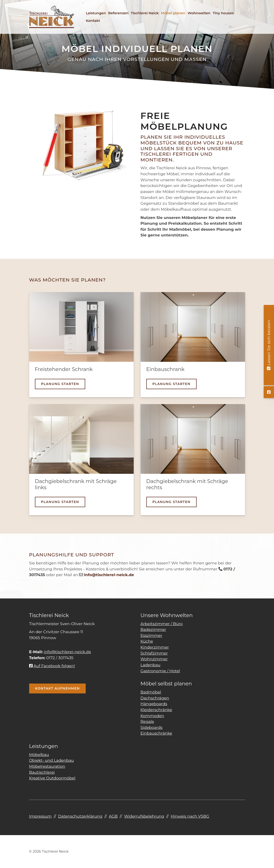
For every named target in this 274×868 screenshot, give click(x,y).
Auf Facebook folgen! (52, 666)
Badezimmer (153, 629)
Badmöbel (151, 692)
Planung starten (60, 384)
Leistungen (96, 13)
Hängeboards (154, 704)
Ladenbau (151, 665)
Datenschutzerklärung (80, 816)
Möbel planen (173, 13)
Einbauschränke (156, 733)
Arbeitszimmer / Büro (162, 624)
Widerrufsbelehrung (144, 816)
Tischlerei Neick (145, 13)
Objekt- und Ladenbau (52, 760)
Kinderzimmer (155, 647)
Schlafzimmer (154, 653)
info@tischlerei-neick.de (67, 652)
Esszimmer (151, 635)
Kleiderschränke (156, 710)
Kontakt (93, 21)
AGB (113, 816)
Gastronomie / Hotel (160, 671)
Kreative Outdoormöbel (52, 778)
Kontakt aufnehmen (58, 688)
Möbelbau (39, 754)
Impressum (40, 816)
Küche (147, 641)
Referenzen (118, 13)
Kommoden (152, 716)
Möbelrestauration (47, 766)
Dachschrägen (155, 698)
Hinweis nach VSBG (190, 816)
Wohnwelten (199, 13)
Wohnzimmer (154, 659)
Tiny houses (223, 13)
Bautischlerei (42, 772)
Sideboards (152, 727)
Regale (147, 721)
